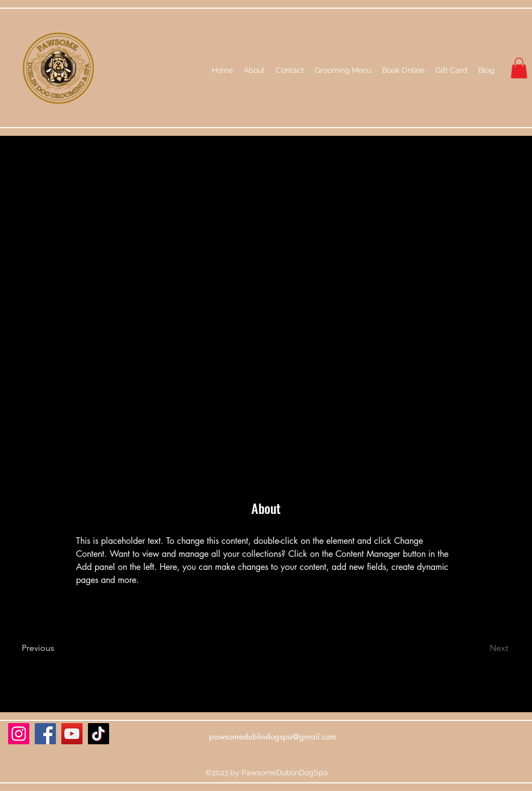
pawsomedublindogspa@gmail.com (273, 736)
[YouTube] (72, 734)
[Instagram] (19, 734)
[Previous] (53, 648)
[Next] (479, 648)
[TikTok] (99, 734)
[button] (519, 68)
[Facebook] (45, 734)
